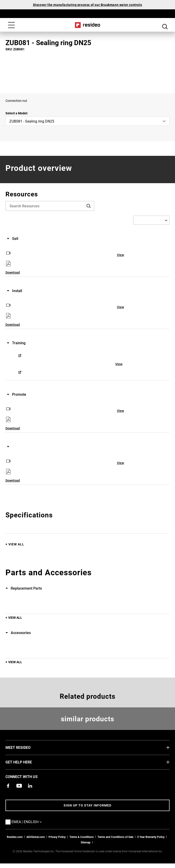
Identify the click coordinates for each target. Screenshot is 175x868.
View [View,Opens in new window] (120, 255)
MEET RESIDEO (25, 747)
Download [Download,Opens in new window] (13, 272)
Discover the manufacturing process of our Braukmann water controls (88, 5)
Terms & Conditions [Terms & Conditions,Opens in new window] (82, 837)
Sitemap (86, 842)
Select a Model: (17, 113)
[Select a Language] (151, 220)
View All (16, 544)
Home (88, 25)
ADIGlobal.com (36, 837)
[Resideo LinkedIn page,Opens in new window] (30, 786)
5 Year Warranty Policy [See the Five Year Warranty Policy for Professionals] (151, 837)
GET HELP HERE (26, 762)
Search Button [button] (165, 26)
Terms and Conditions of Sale (115, 837)
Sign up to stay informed (87, 805)
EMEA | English (33, 822)
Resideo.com (15, 837)
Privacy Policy (57, 837)
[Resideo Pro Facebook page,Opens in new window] (8, 786)
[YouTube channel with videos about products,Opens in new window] (19, 786)
